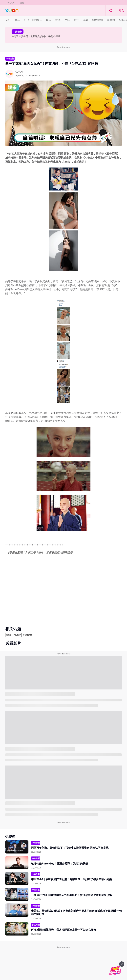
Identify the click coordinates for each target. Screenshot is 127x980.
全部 (8, 20)
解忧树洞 (98, 20)
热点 (22, 3)
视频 (86, 20)
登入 (122, 11)
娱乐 (49, 20)
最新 (17, 20)
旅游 (58, 20)
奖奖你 (111, 20)
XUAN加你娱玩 (33, 20)
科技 (76, 20)
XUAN (11, 3)
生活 (67, 20)
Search (111, 11)
